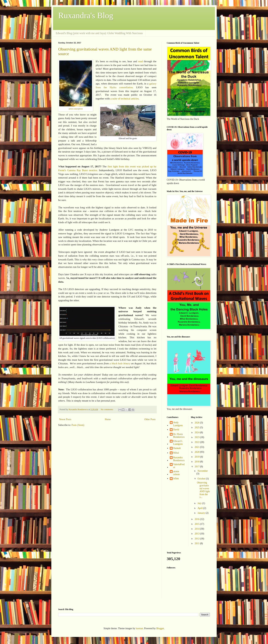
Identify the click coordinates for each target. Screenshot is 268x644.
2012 (197, 539)
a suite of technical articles (125, 98)
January (202, 513)
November (203, 471)
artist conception (76, 109)
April (200, 508)
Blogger (160, 628)
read (140, 61)
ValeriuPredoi (179, 466)
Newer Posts (65, 419)
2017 (197, 467)
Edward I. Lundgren (178, 443)
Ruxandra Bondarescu (179, 459)
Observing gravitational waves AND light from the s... (203, 490)
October (202, 479)
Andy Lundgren (178, 424)
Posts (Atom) (78, 425)
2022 (197, 442)
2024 (197, 432)
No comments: (107, 409)
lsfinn (176, 478)
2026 (197, 423)
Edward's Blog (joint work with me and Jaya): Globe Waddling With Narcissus (99, 33)
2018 (197, 462)
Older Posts (150, 419)
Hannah (177, 448)
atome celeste (177, 473)
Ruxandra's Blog (86, 15)
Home (108, 419)
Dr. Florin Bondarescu (179, 436)
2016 (197, 519)
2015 (197, 524)
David (176, 430)
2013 (197, 534)
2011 (197, 543)
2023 (197, 437)
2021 (197, 447)
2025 (197, 427)
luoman (139, 628)
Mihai (176, 453)
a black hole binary (120, 363)
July (200, 503)
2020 (197, 452)
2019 (197, 457)
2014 (197, 529)
